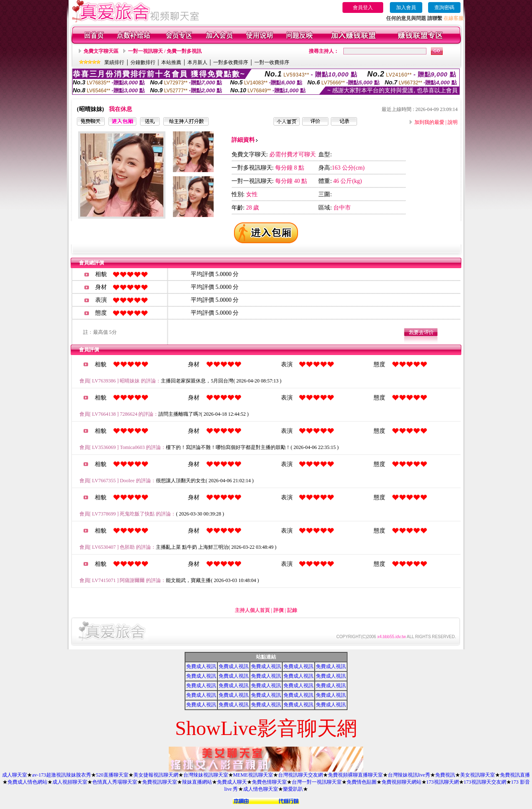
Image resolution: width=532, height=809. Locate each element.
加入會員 (406, 7)
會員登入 (363, 7)
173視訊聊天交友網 (485, 782)
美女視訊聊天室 (478, 775)
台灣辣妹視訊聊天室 (206, 775)
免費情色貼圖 (362, 782)
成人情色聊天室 (261, 789)
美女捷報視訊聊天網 (156, 775)
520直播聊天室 (112, 775)
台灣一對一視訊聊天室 (317, 782)
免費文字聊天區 (101, 51)
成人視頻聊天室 (70, 782)
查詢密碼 (444, 7)
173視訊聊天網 (443, 782)
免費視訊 (445, 775)
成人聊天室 (15, 775)
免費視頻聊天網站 (401, 782)
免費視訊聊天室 (160, 782)
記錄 (292, 610)
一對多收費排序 (231, 62)
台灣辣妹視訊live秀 (409, 775)
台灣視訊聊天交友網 (300, 775)
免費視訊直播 (515, 775)
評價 (278, 610)
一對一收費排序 (272, 62)
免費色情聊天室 (269, 782)
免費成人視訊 (201, 666)
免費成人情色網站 (27, 782)
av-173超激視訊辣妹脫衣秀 (61, 775)
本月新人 (197, 62)
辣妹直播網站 (197, 782)
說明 (453, 122)
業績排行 (114, 62)
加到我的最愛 (429, 122)
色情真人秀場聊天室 (115, 782)
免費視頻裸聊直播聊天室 (355, 775)
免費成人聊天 (232, 782)
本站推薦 (171, 62)
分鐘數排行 (143, 62)
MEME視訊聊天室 (253, 775)
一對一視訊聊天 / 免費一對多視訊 (165, 51)
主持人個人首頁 (252, 610)
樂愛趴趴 (293, 789)
